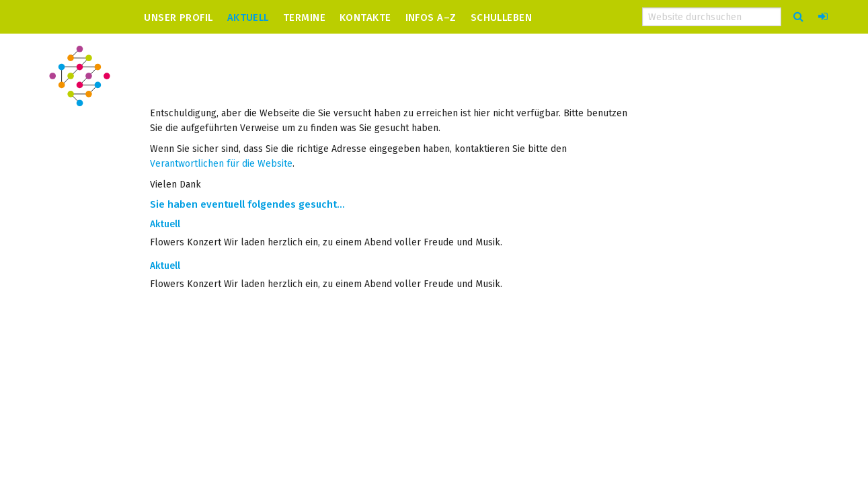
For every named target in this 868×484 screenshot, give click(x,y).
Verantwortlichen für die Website (221, 164)
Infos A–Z (431, 17)
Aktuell (248, 17)
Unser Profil (178, 17)
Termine (304, 17)
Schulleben (502, 17)
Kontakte (365, 17)
